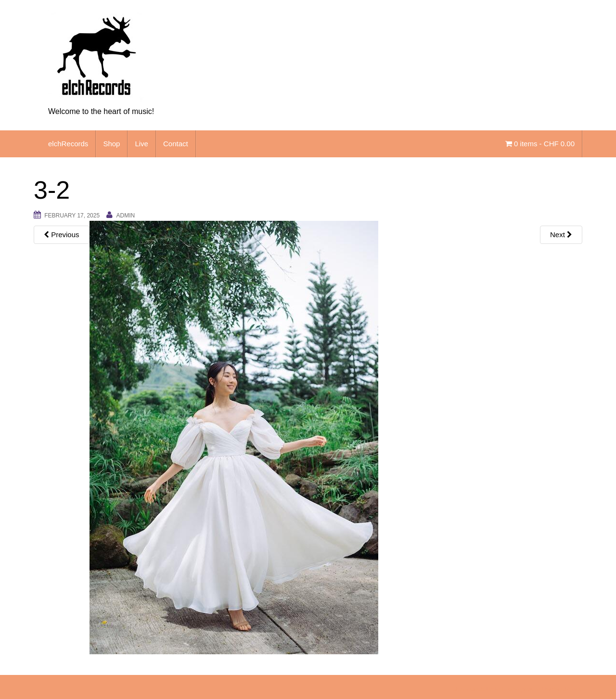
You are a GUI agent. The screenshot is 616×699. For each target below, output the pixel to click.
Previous (62, 235)
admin (125, 216)
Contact (176, 144)
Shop (111, 144)
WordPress (567, 689)
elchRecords (68, 144)
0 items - (540, 144)
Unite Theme (502, 689)
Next (561, 235)
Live (141, 144)
